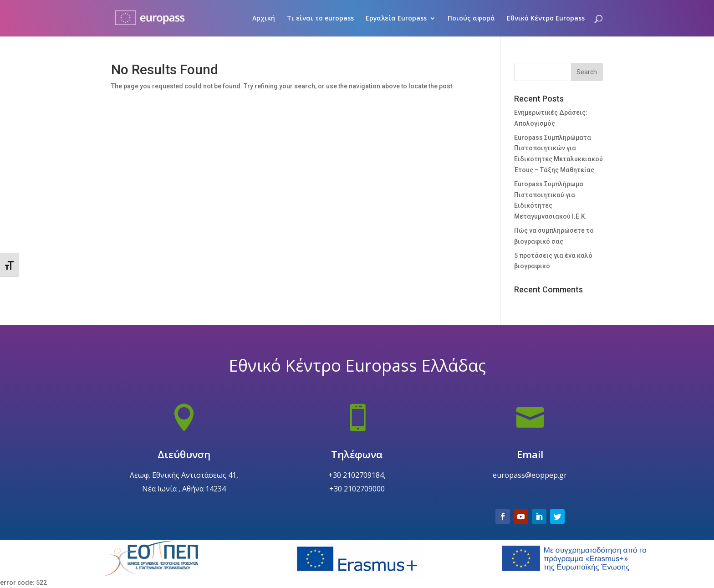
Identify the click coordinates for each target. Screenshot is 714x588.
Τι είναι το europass (320, 19)
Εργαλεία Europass (396, 19)
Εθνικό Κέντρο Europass (546, 19)
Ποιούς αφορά (471, 19)
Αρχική (264, 19)
